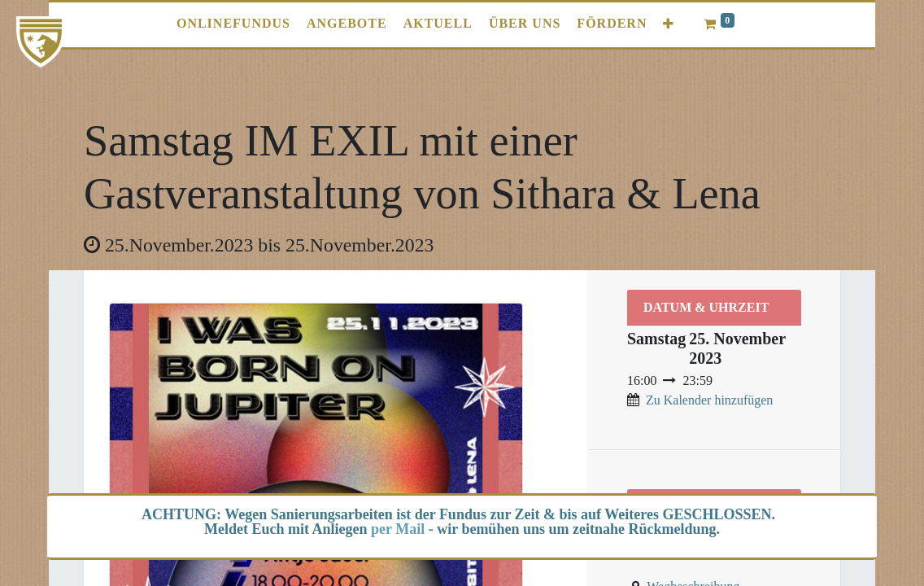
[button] (669, 24)
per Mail (398, 529)
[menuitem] (233, 24)
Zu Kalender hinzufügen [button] (709, 400)
